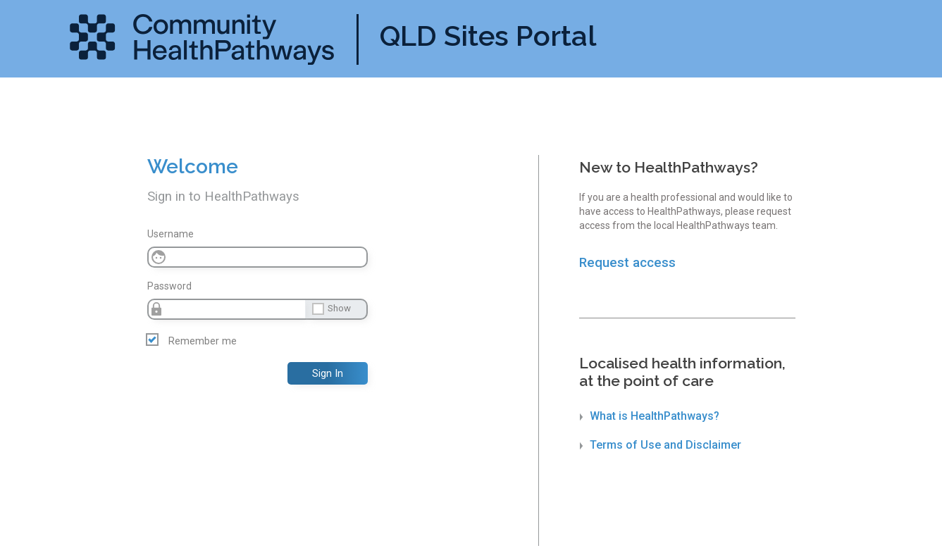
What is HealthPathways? (650, 416)
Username (171, 234)
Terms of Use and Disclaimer (661, 445)
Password (169, 286)
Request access (627, 263)
